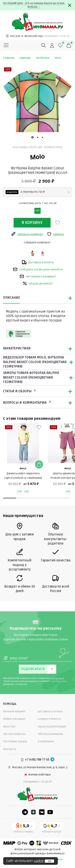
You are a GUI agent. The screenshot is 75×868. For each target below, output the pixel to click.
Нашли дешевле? (38, 283)
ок (49, 861)
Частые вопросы (14, 734)
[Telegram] (52, 760)
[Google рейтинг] (52, 828)
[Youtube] (50, 812)
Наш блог (9, 726)
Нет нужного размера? (38, 276)
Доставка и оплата (38, 262)
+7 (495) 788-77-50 (37, 760)
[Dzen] (33, 812)
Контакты (10, 749)
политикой (58, 678)
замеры (55, 234)
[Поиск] (44, 45)
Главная (10, 58)
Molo (58, 58)
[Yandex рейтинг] (24, 828)
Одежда (27, 58)
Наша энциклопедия (52, 726)
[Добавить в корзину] (39, 464)
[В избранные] (58, 223)
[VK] (42, 812)
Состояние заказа (15, 741)
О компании (46, 741)
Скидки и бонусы (49, 719)
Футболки (45, 58)
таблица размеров (27, 234)
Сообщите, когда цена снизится (38, 269)
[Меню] (6, 45)
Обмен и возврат (14, 719)
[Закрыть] (70, 5)
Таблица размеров (50, 734)
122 (37, 211)
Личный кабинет (14, 711)
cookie (39, 861)
